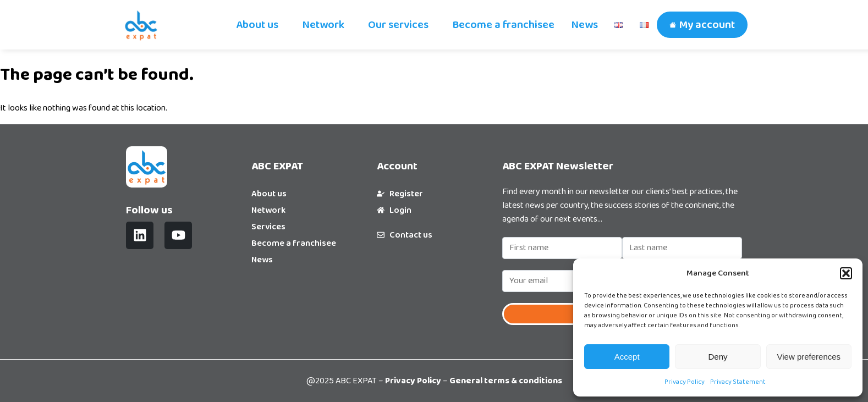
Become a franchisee (503, 25)
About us (257, 25)
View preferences (809, 357)
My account (707, 25)
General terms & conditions (506, 381)
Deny (718, 357)
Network (323, 25)
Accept (627, 357)
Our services (398, 25)
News (584, 25)
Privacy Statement (738, 382)
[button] (846, 273)
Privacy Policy (685, 382)
